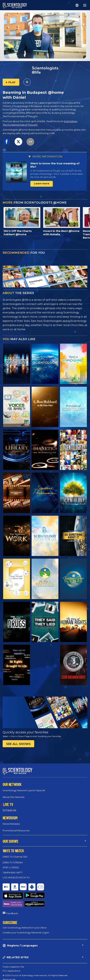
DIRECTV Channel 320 (15, 857)
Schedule (9, 810)
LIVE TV (8, 804)
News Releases (11, 824)
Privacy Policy (10, 975)
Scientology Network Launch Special (24, 790)
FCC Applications (11, 958)
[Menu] (85, 5)
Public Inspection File (13, 954)
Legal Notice (9, 979)
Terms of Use (9, 967)
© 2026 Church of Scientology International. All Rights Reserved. (35, 962)
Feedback (12, 900)
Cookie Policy (9, 971)
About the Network (14, 797)
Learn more (42, 184)
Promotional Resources (16, 830)
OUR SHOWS (10, 841)
